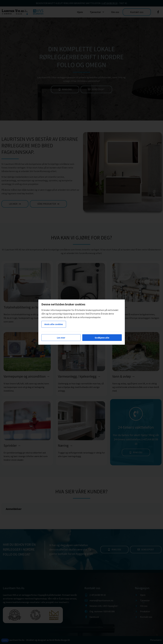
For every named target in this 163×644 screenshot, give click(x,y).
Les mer (61, 338)
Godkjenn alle (102, 338)
